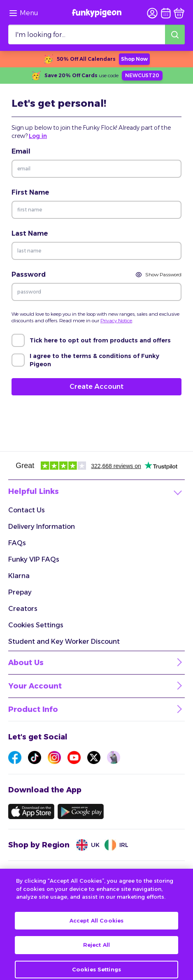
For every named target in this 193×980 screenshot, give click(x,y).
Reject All (96, 951)
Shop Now (134, 59)
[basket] (179, 13)
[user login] (152, 13)
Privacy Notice (116, 320)
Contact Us (27, 510)
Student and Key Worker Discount (64, 641)
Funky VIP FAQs (34, 559)
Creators (23, 609)
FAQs (17, 543)
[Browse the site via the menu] (23, 13)
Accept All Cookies (96, 927)
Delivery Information (42, 527)
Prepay (20, 592)
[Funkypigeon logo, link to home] (97, 13)
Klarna (19, 576)
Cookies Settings (36, 625)
